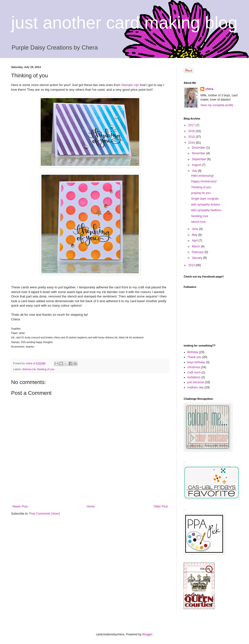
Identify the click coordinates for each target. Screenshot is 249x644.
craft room (194, 372)
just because (196, 382)
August (197, 165)
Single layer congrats (205, 199)
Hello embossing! (202, 176)
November (199, 153)
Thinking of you (201, 187)
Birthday (193, 352)
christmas (194, 367)
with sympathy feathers (206, 210)
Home (91, 506)
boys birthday (196, 362)
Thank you (194, 357)
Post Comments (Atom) (44, 514)
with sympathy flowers (205, 205)
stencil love (198, 222)
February (198, 252)
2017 (192, 125)
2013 (192, 265)
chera (209, 89)
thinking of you (46, 369)
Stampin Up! (130, 85)
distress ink (29, 369)
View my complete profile (217, 105)
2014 (192, 143)
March (196, 246)
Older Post (161, 506)
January (197, 258)
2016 (192, 131)
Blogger (147, 634)
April (195, 241)
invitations (194, 377)
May (195, 235)
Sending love (200, 216)
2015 (192, 137)
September (199, 159)
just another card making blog (124, 23)
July (195, 171)
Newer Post (20, 506)
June (195, 229)
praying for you (201, 193)
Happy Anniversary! (204, 181)
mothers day (196, 387)
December (199, 148)
